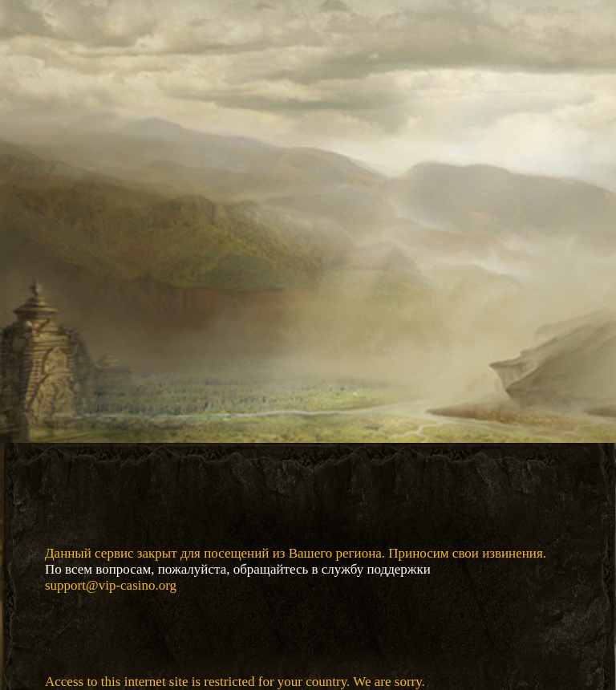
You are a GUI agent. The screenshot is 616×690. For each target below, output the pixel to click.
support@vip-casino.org (111, 585)
